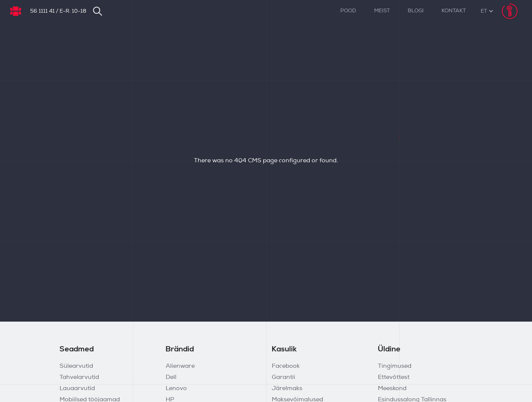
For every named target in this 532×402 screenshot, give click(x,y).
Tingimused (395, 366)
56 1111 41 (42, 11)
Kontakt (454, 11)
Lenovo (176, 389)
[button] (484, 11)
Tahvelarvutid (79, 377)
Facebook (286, 366)
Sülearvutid (76, 366)
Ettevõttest (394, 377)
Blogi (416, 11)
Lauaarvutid (77, 389)
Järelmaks (287, 389)
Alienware (180, 366)
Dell (171, 377)
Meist (382, 11)
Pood (348, 11)
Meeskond (392, 389)
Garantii (283, 377)
